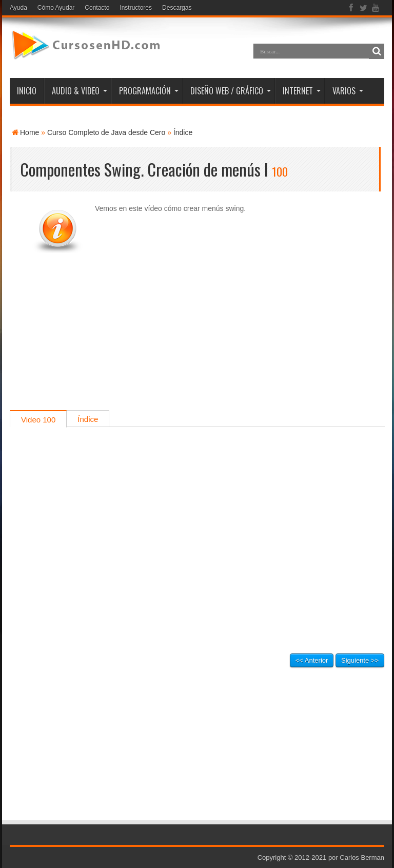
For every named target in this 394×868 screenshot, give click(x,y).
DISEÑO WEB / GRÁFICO (231, 91)
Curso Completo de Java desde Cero (106, 132)
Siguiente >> (360, 660)
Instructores (136, 8)
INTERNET (302, 91)
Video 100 (38, 420)
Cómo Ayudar (56, 8)
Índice (183, 132)
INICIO (27, 91)
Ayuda (18, 8)
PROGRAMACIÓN (149, 91)
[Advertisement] (197, 338)
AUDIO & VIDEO (80, 91)
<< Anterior (312, 660)
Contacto (97, 8)
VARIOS (348, 91)
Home (29, 132)
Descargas (177, 8)
